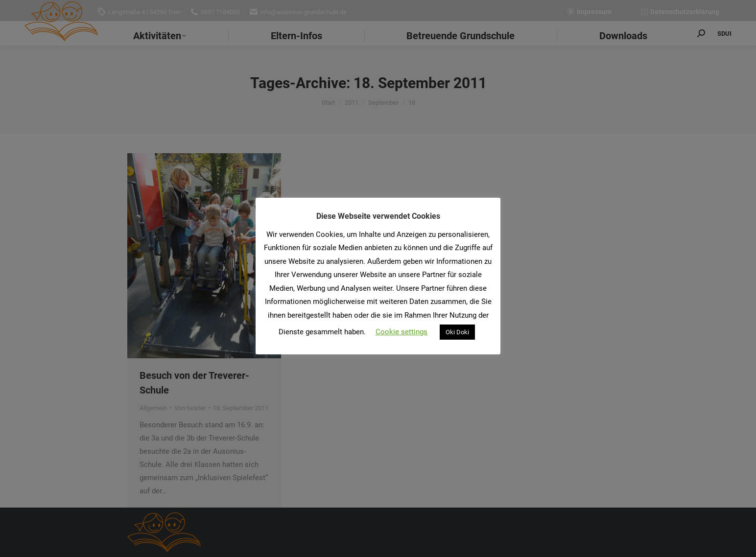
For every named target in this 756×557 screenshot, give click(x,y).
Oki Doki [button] (457, 332)
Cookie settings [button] (402, 332)
